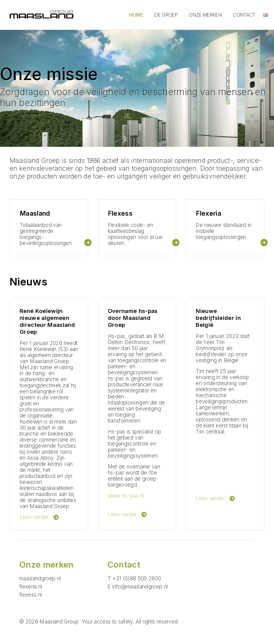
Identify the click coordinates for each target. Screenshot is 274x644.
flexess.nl (31, 595)
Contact (244, 15)
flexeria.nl (31, 587)
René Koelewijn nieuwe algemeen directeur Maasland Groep (47, 321)
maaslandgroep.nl (40, 578)
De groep (166, 15)
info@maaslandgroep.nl (140, 587)
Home (136, 15)
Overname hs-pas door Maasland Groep (133, 318)
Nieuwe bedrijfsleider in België (218, 318)
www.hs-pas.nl (126, 496)
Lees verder (39, 517)
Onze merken (205, 15)
